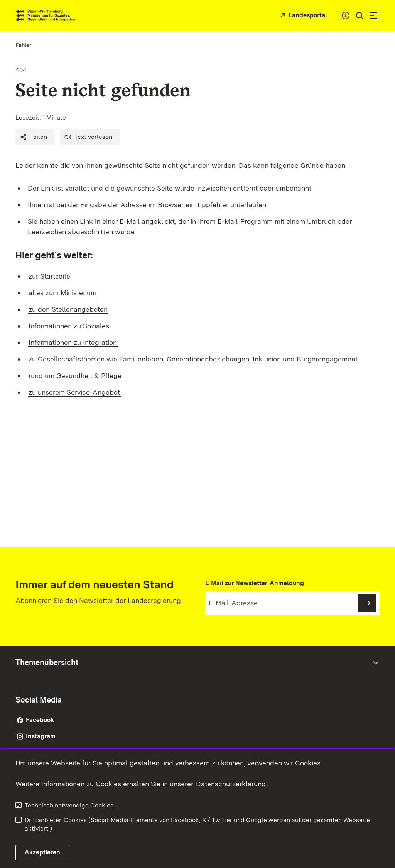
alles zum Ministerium (62, 293)
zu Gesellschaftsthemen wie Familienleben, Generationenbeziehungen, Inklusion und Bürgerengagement (193, 359)
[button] (35, 137)
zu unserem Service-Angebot (74, 392)
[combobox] (346, 15)
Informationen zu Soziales (69, 326)
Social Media (39, 700)
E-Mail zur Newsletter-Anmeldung (255, 583)
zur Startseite (49, 276)
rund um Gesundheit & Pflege (75, 376)
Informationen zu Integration (73, 342)
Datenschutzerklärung (231, 784)
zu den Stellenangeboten (68, 309)
